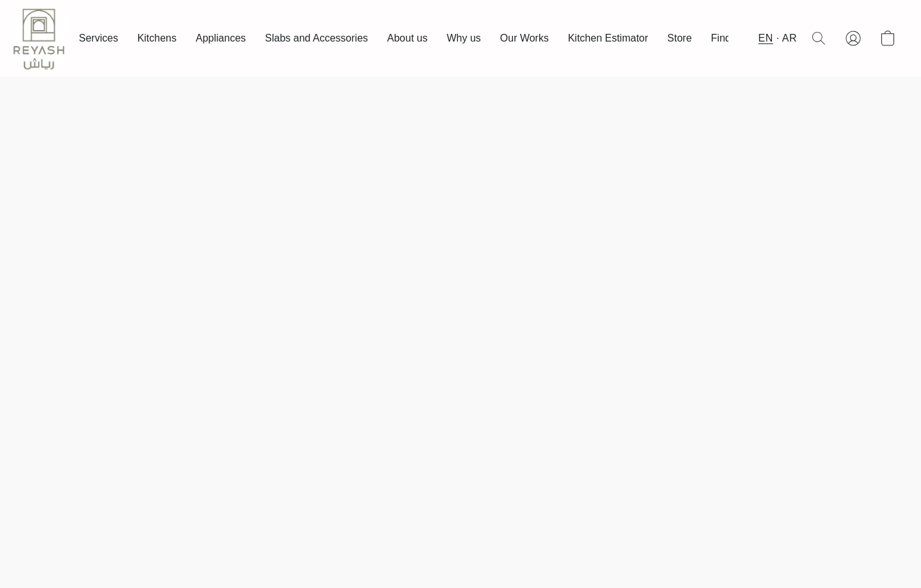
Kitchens (157, 38)
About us (407, 38)
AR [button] (790, 38)
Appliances (221, 38)
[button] (39, 38)
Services (98, 38)
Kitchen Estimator (608, 38)
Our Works (524, 38)
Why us (463, 38)
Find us (728, 38)
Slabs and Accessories (316, 38)
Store (679, 38)
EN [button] (766, 38)
